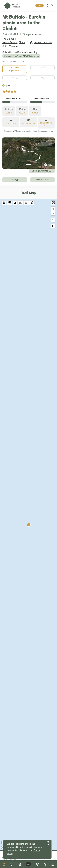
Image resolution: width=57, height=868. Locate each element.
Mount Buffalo (10, 43)
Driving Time (11, 124)
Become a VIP (10, 131)
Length (9, 113)
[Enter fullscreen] (53, 203)
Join (40, 6)
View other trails (42, 180)
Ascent (22, 113)
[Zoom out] (53, 213)
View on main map (44, 43)
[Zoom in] (53, 209)
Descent (35, 113)
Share (15, 179)
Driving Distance (28, 124)
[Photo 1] (29, 164)
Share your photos (42, 171)
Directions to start (46, 124)
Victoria (13, 46)
